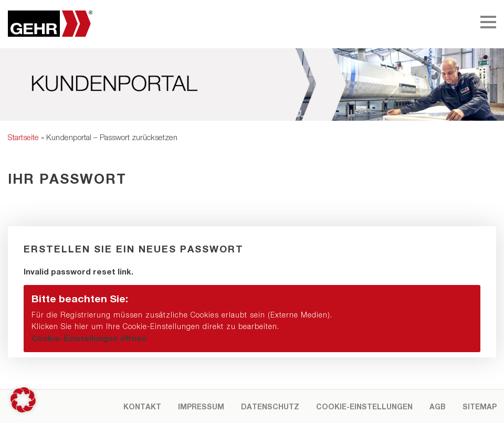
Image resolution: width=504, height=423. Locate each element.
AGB (438, 406)
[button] (252, 319)
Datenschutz (270, 406)
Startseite (23, 137)
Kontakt (142, 406)
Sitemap (480, 406)
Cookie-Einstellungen (364, 406)
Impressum (201, 406)
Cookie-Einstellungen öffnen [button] (89, 338)
